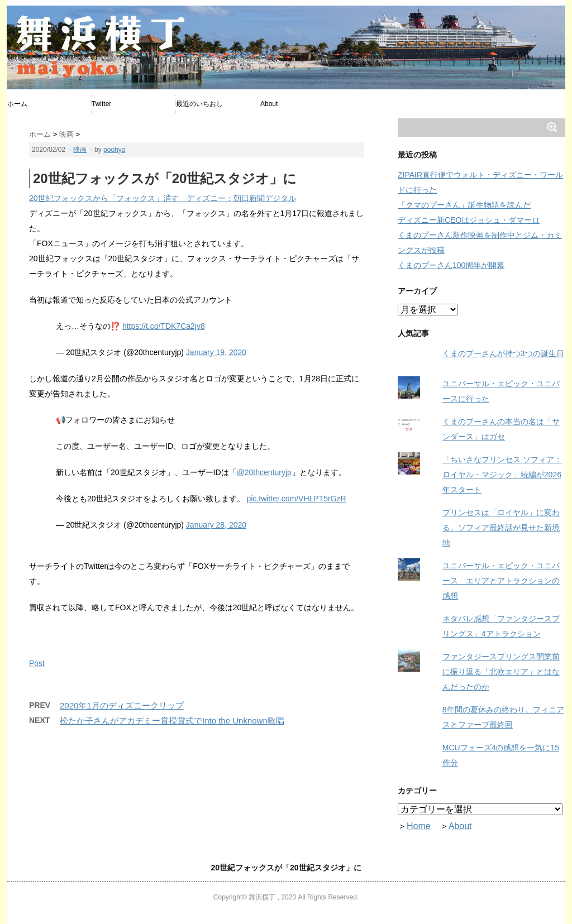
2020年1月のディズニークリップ (122, 705)
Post (37, 663)
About (269, 104)
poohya (114, 150)
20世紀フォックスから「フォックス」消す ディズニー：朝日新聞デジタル (163, 198)
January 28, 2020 (216, 525)
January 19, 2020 (216, 352)
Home (419, 826)
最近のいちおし (199, 104)
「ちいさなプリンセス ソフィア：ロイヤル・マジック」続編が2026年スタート (502, 475)
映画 (80, 150)
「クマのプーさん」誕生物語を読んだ (464, 205)
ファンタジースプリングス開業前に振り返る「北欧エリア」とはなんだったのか (501, 672)
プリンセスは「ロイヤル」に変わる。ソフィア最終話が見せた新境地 (501, 528)
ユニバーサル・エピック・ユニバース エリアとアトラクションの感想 (501, 581)
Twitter (101, 104)
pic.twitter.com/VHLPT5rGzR (296, 499)
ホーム (17, 104)
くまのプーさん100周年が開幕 (451, 265)
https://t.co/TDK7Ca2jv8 (164, 326)
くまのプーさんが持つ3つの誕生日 (503, 353)
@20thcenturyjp (264, 472)
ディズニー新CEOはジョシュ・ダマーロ (469, 220)
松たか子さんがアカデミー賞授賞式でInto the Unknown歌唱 (172, 720)
